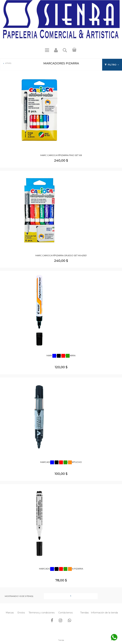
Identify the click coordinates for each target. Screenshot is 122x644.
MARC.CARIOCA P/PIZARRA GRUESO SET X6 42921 (61, 255)
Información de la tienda (104, 612)
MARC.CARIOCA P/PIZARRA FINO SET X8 (61, 155)
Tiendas (84, 612)
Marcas (10, 612)
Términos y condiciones (42, 612)
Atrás (7, 63)
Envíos (21, 612)
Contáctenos (65, 612)
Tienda (61, 640)
